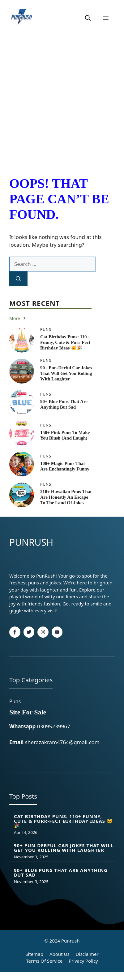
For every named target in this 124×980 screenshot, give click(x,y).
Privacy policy (83, 961)
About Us (60, 954)
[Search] (18, 279)
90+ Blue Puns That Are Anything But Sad (61, 872)
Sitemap (34, 954)
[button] (88, 18)
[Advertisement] (62, 101)
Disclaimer (87, 954)
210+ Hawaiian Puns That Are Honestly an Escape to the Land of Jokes (66, 497)
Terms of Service (44, 961)
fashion (52, 604)
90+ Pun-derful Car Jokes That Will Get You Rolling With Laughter (66, 373)
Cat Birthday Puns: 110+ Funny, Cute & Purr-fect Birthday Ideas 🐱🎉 (65, 342)
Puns (15, 701)
